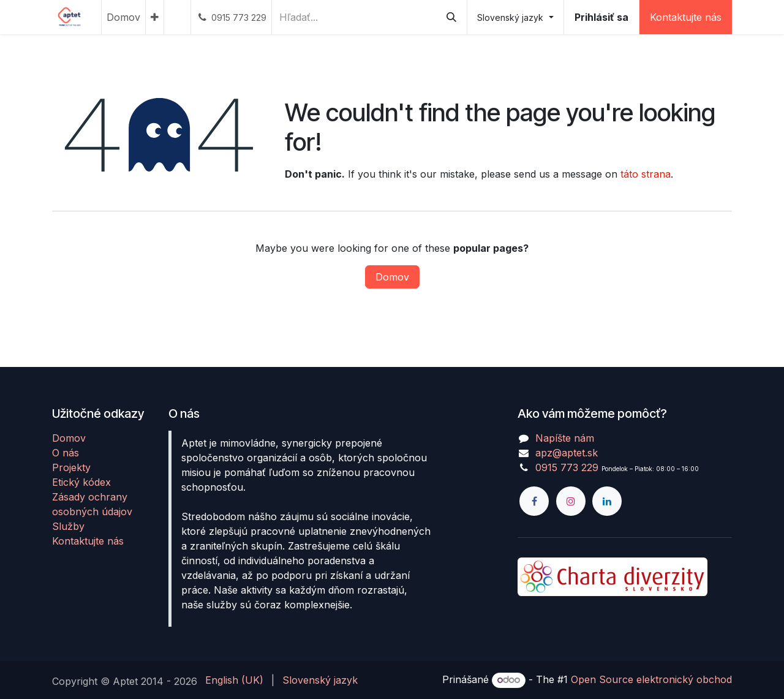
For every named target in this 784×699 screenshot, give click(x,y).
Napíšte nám (565, 438)
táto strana (646, 174)
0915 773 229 (567, 467)
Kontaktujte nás (686, 17)
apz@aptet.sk (567, 453)
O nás (66, 453)
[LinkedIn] (607, 501)
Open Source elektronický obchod (651, 679)
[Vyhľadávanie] (451, 17)
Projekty (71, 467)
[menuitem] (123, 17)
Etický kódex (81, 482)
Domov (392, 277)
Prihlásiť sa (601, 17)
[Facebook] (534, 501)
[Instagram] (571, 501)
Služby (68, 526)
